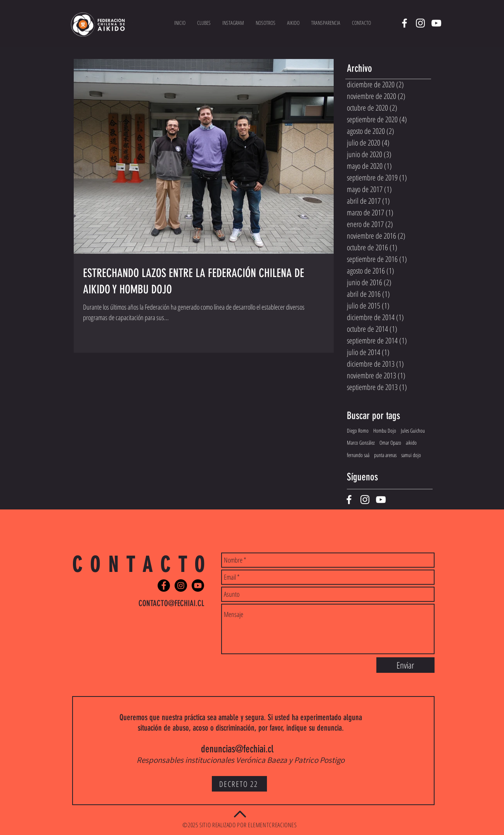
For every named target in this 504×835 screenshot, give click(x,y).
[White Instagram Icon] (420, 23)
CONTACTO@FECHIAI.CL (171, 603)
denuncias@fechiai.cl (237, 749)
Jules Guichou (413, 430)
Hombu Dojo (385, 430)
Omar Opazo (390, 443)
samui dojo (411, 455)
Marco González (361, 443)
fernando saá (358, 455)
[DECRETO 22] (239, 784)
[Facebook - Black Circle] (164, 586)
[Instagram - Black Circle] (181, 586)
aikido (411, 443)
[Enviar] (405, 665)
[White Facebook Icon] (404, 23)
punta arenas (385, 455)
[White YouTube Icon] (436, 23)
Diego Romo (358, 430)
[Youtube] (198, 586)
